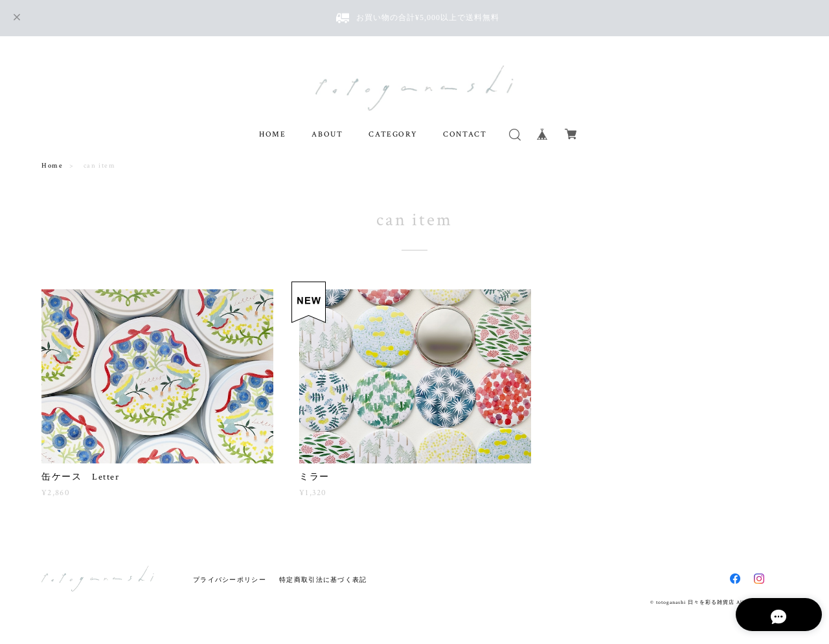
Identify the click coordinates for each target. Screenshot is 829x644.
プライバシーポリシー (230, 580)
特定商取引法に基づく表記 (323, 580)
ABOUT (327, 134)
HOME (272, 134)
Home (52, 166)
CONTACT (465, 134)
